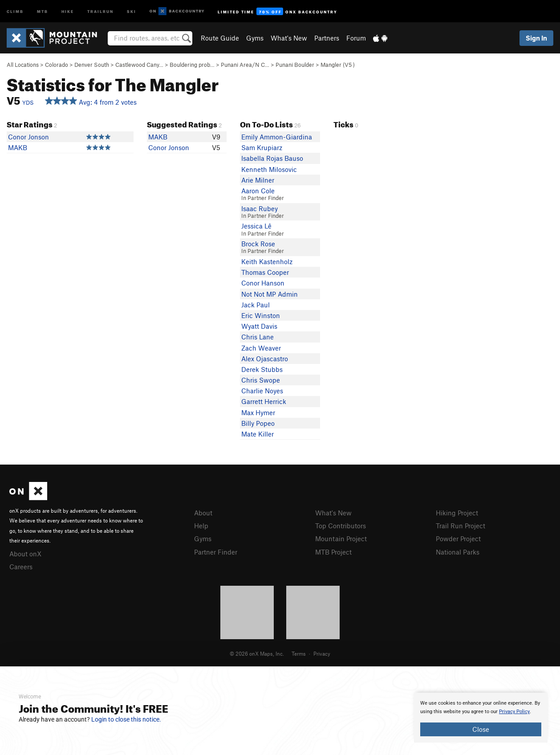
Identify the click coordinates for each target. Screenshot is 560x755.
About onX (25, 554)
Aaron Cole (258, 191)
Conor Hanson (263, 283)
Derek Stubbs (262, 369)
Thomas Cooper (265, 272)
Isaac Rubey (260, 208)
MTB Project (333, 552)
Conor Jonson (28, 137)
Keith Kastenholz (267, 261)
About (203, 513)
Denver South (92, 65)
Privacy (322, 653)
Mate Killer (258, 434)
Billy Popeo (258, 423)
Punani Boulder (295, 65)
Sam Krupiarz (262, 147)
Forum (356, 38)
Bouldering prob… (192, 65)
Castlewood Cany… (139, 65)
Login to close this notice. (126, 719)
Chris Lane (258, 337)
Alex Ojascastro (265, 359)
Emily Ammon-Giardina (277, 137)
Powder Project (458, 539)
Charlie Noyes (262, 391)
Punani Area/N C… (245, 65)
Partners (327, 38)
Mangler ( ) (338, 65)
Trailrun (100, 11)
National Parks (458, 552)
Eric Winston (261, 315)
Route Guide (220, 38)
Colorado (57, 65)
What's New (289, 38)
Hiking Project (457, 513)
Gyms (255, 38)
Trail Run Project (461, 526)
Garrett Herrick (264, 401)
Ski (132, 11)
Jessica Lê (256, 226)
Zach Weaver (261, 348)
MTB (43, 11)
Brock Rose (258, 244)
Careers (21, 567)
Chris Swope (261, 380)
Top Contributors (341, 526)
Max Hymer (258, 412)
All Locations (23, 65)
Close (481, 729)
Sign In (536, 38)
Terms (299, 653)
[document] (481, 718)
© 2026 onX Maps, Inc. (257, 653)
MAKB (18, 147)
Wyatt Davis (259, 326)
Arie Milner (258, 180)
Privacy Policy (514, 712)
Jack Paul (256, 305)
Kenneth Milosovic (269, 169)
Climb (15, 11)
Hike (68, 11)
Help (201, 526)
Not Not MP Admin (270, 294)
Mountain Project (341, 539)
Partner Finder (216, 552)
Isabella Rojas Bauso (272, 158)
